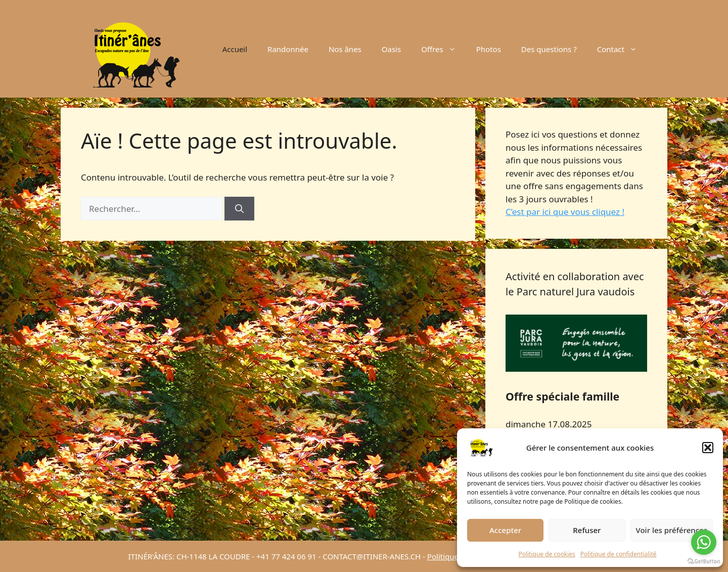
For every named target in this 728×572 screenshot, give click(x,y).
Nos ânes (345, 49)
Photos (489, 49)
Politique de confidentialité (619, 554)
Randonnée (288, 49)
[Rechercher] (239, 209)
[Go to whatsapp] (704, 542)
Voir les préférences (672, 530)
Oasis (391, 49)
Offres (444, 49)
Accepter (505, 530)
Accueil (235, 49)
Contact (622, 49)
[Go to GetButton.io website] (704, 562)
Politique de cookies (547, 554)
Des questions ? (549, 49)
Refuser (587, 530)
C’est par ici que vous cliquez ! (565, 212)
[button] (708, 448)
